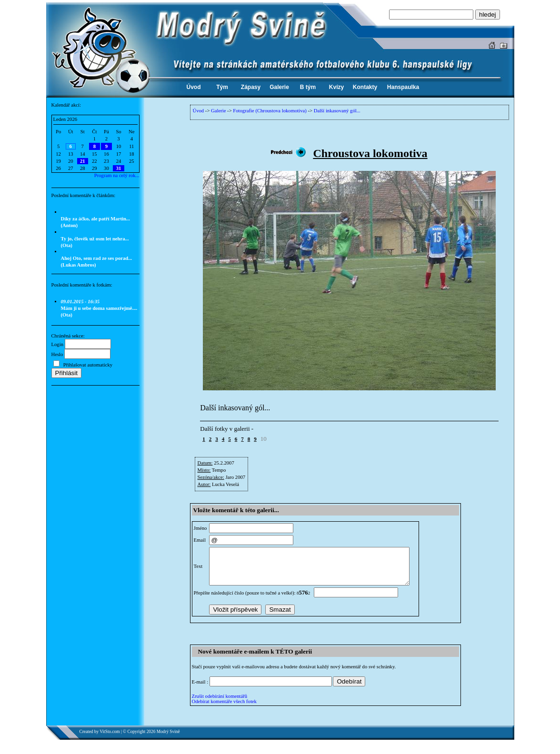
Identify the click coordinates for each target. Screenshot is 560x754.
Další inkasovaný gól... (337, 111)
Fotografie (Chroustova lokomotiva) (270, 111)
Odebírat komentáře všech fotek (224, 709)
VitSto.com (110, 739)
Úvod (199, 111)
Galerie (218, 111)
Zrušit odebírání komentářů (220, 703)
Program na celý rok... (117, 175)
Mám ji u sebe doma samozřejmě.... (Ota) (99, 308)
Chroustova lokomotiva (370, 153)
